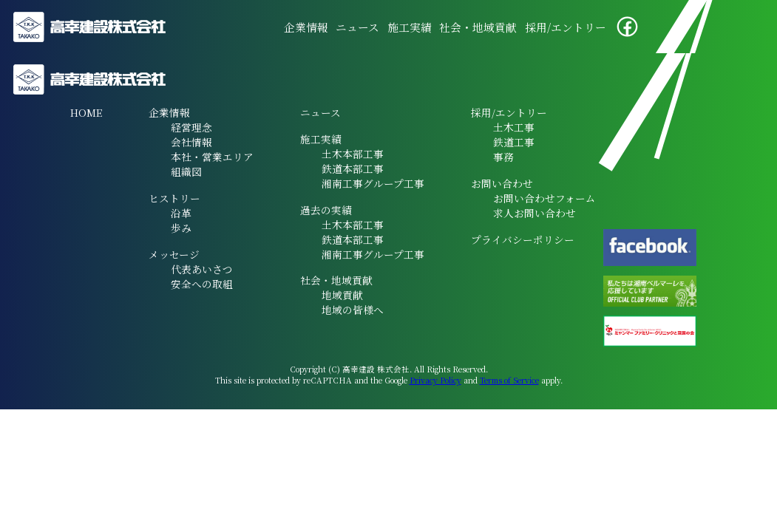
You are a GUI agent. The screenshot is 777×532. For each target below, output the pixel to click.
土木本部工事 (353, 154)
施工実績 (410, 27)
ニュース (357, 27)
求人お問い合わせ (535, 213)
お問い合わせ (502, 183)
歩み (181, 228)
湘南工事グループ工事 (373, 183)
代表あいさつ (202, 269)
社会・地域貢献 (478, 27)
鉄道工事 (514, 142)
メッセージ (174, 254)
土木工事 (514, 127)
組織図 (186, 171)
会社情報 (191, 142)
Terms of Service (509, 380)
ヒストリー (174, 198)
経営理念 (191, 127)
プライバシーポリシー (523, 239)
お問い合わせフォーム (544, 198)
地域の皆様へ (353, 310)
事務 (503, 157)
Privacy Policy (435, 380)
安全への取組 (202, 284)
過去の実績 (326, 210)
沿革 (181, 213)
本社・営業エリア (212, 157)
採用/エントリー (566, 27)
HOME (86, 112)
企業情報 (306, 27)
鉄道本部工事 (353, 168)
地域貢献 (342, 295)
